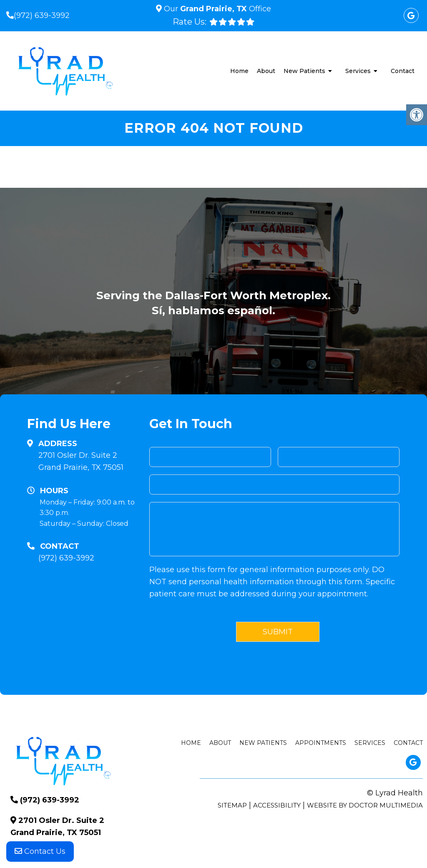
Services (358, 71)
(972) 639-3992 (42, 15)
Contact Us (40, 851)
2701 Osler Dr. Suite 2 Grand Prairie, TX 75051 (81, 461)
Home (239, 71)
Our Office (216, 9)
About (266, 71)
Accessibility (277, 805)
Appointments (321, 743)
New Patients (304, 71)
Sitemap (232, 805)
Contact (403, 71)
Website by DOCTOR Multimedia (365, 805)
